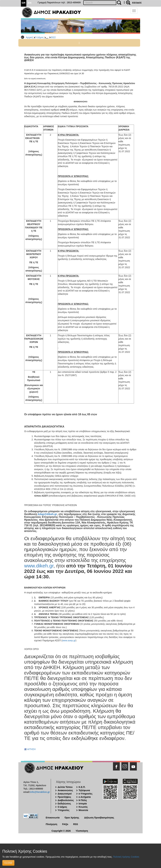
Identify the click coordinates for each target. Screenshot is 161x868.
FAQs (65, 824)
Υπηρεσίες (64, 810)
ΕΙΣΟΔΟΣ (137, 3)
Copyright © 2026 (61, 831)
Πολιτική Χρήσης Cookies (126, 857)
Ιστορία (83, 804)
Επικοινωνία (53, 818)
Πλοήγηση (51, 824)
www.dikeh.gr (39, 566)
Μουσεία (83, 810)
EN (30, 3)
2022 (53, 37)
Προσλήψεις (64, 797)
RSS (76, 824)
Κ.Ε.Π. (82, 787)
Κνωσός (83, 807)
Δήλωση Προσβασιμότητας (99, 818)
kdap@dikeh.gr (47, 514)
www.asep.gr (69, 640)
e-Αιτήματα (85, 797)
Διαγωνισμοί (65, 794)
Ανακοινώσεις (65, 790)
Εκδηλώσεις (64, 804)
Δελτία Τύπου (65, 787)
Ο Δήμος (39, 37)
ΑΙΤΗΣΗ (31, 749)
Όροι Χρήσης (72, 818)
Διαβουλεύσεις (66, 800)
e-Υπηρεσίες (86, 794)
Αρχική (29, 37)
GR (24, 3)
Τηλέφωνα (84, 790)
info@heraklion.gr (40, 792)
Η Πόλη (83, 800)
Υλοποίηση (82, 831)
